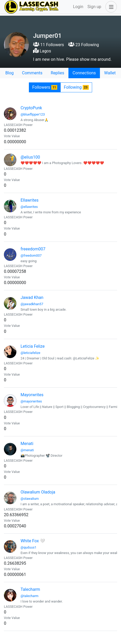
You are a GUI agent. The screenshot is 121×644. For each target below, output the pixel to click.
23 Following (84, 45)
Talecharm (30, 589)
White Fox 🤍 (33, 541)
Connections (84, 73)
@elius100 (30, 157)
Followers (45, 87)
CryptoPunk (31, 108)
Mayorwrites (32, 395)
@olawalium (30, 499)
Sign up (94, 7)
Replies (58, 73)
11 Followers (49, 45)
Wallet (110, 73)
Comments (32, 73)
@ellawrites (29, 207)
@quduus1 (28, 547)
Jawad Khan (32, 297)
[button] (110, 7)
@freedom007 (31, 255)
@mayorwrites (31, 401)
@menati (27, 450)
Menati (27, 444)
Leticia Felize (33, 346)
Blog (10, 73)
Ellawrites (30, 200)
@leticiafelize (30, 353)
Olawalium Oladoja (38, 492)
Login (78, 7)
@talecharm (30, 596)
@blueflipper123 (33, 114)
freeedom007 (33, 249)
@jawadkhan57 (32, 304)
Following (76, 87)
